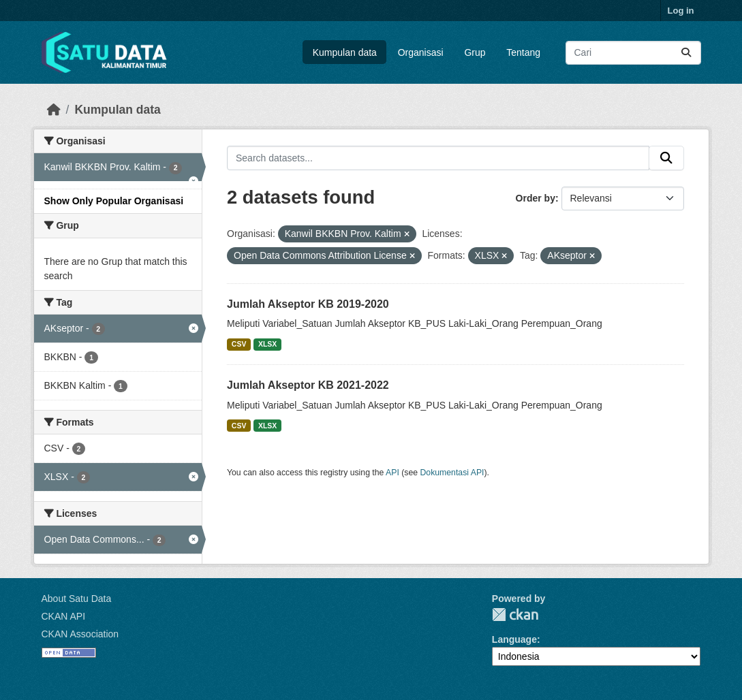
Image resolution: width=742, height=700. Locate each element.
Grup (475, 52)
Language (514, 639)
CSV (239, 344)
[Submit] (686, 53)
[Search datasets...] (633, 53)
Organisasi (421, 52)
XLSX (267, 344)
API (392, 473)
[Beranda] (54, 110)
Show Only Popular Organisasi (114, 201)
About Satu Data (77, 599)
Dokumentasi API (452, 473)
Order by (536, 198)
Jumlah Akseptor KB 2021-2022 (308, 385)
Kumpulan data (345, 52)
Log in (681, 11)
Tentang (523, 52)
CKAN (515, 615)
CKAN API (64, 616)
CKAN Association (80, 634)
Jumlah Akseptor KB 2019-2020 (308, 304)
